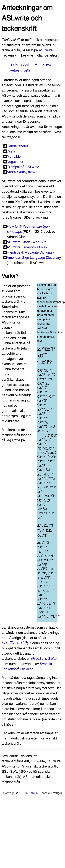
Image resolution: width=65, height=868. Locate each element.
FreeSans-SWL (44, 659)
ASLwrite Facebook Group (27, 247)
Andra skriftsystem (21, 172)
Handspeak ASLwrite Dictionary (31, 252)
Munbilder (14, 156)
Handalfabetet (17, 146)
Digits (11, 151)
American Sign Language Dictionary (34, 258)
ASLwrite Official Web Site (27, 242)
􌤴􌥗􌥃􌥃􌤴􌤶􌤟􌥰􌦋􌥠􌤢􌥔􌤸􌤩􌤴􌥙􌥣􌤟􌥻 (14, 643)
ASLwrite (46, 50)
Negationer (15, 162)
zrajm (34, 793)
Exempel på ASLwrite (23, 167)
